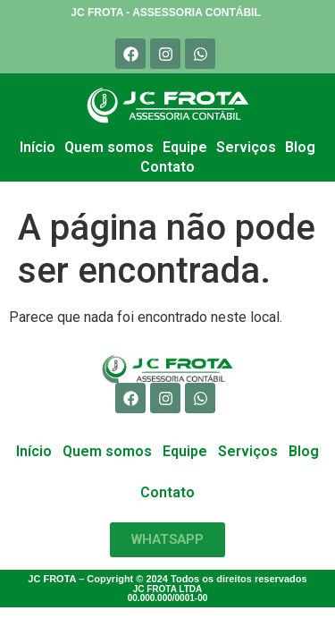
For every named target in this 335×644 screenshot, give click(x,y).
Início (38, 147)
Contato (167, 167)
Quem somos (109, 147)
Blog (300, 147)
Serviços (246, 147)
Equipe (185, 147)
